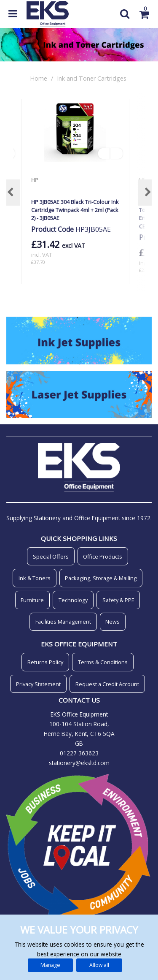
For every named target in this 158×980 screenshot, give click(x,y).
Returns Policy (45, 662)
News (112, 622)
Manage (50, 965)
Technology (73, 600)
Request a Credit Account (107, 684)
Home (39, 78)
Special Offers (51, 557)
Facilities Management (63, 622)
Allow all (99, 965)
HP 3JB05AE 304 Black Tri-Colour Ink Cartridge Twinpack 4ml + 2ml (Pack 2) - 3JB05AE (75, 210)
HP (35, 180)
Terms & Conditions (103, 662)
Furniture (32, 600)
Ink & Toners (35, 578)
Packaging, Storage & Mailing (101, 578)
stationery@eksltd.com (79, 763)
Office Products (103, 557)
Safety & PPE (118, 600)
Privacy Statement (38, 684)
